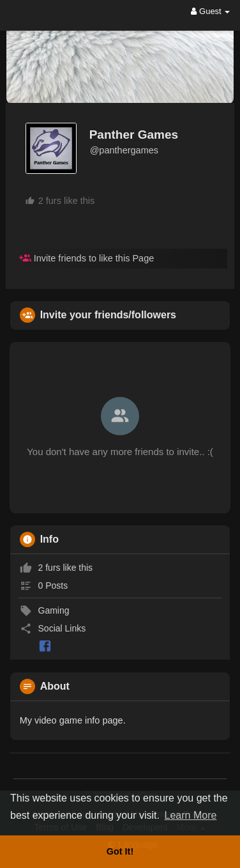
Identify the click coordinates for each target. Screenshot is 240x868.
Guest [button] (210, 11)
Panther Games (134, 135)
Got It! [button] (120, 851)
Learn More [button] (191, 815)
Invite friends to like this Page (87, 258)
